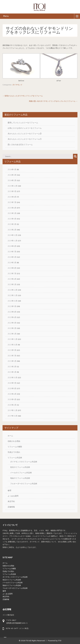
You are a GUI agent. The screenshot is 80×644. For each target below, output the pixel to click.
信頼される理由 (14, 441)
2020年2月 (12, 405)
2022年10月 (13, 301)
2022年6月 (12, 317)
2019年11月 (13, 410)
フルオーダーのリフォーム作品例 (24, 484)
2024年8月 (12, 246)
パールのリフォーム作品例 (21, 473)
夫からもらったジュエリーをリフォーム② (25, 133)
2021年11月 (13, 339)
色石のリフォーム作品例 (20, 467)
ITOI (27, 641)
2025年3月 (12, 224)
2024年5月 (12, 257)
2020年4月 (12, 399)
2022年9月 (12, 306)
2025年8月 (12, 197)
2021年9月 (12, 350)
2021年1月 (12, 372)
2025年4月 (12, 219)
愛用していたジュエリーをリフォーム (23, 123)
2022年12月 (13, 290)
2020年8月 (12, 388)
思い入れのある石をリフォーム (20, 144)
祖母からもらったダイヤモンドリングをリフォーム (23, 96)
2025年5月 (12, 213)
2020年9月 (12, 383)
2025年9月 (12, 191)
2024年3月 (12, 262)
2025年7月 (12, 202)
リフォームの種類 (15, 447)
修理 (9, 490)
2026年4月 (12, 169)
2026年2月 (12, 180)
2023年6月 (12, 279)
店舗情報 (11, 507)
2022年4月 (12, 323)
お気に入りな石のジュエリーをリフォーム (25, 128)
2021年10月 (13, 345)
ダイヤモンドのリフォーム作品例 (24, 462)
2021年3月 (12, 366)
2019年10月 (13, 416)
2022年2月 (12, 328)
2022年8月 (12, 312)
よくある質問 (13, 496)
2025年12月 (13, 186)
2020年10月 (13, 377)
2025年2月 (12, 230)
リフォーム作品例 (15, 458)
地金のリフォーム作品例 (20, 478)
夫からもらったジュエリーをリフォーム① (25, 139)
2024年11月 (13, 241)
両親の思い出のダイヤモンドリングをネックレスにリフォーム (53, 101)
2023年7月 (12, 273)
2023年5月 (12, 284)
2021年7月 (12, 356)
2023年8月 (12, 268)
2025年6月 (12, 208)
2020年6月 (12, 394)
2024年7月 (12, 252)
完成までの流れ (14, 452)
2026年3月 (12, 175)
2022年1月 (12, 334)
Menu (6, 16)
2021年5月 (12, 361)
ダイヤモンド (17, 85)
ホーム (10, 436)
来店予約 (11, 501)
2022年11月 (13, 295)
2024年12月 (13, 235)
